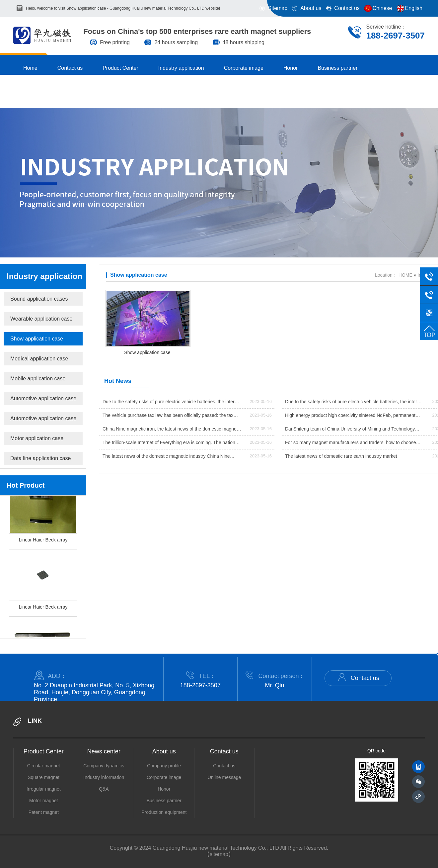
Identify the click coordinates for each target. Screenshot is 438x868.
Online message (224, 777)
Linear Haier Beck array (43, 546)
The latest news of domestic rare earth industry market (341, 456)
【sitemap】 (219, 854)
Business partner (164, 801)
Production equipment (164, 812)
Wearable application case (41, 319)
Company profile (164, 766)
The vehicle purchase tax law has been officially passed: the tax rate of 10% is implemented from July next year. (168, 417)
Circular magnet (44, 766)
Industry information (104, 777)
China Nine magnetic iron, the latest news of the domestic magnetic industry (172, 431)
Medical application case (39, 359)
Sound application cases (39, 299)
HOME (405, 275)
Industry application (44, 276)
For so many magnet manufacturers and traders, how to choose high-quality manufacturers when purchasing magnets (351, 444)
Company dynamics (104, 766)
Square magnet (43, 777)
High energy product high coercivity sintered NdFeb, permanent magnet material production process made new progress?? (350, 417)
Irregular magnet (44, 789)
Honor (164, 789)
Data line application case (40, 458)
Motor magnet (43, 801)
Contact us (358, 677)
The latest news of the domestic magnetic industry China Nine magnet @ (166, 458)
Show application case (37, 339)
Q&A (104, 789)
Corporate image (164, 777)
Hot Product (26, 485)
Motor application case (37, 438)
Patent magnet (44, 812)
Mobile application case (38, 379)
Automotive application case (43, 398)
